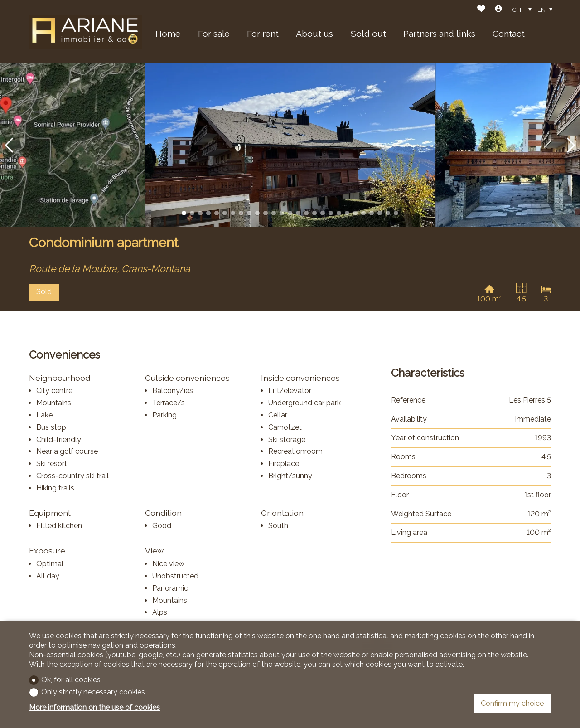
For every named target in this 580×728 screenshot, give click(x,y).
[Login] (498, 10)
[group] (290, 146)
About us (314, 34)
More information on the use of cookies (94, 707)
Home (168, 34)
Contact (509, 34)
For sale (214, 34)
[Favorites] (481, 10)
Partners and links (439, 34)
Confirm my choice (512, 703)
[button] (9, 146)
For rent (263, 34)
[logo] (86, 32)
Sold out (368, 34)
